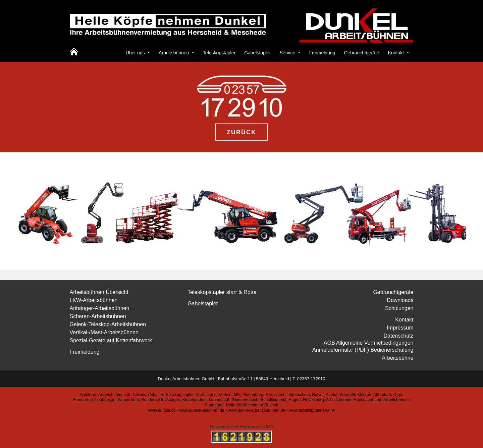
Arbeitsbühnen (174, 53)
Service (288, 53)
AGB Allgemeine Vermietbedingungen (369, 343)
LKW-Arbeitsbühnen (94, 300)
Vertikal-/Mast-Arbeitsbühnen (104, 332)
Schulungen (399, 308)
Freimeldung (322, 53)
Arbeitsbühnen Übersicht (99, 292)
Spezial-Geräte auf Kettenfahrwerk (111, 340)
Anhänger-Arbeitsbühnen (100, 308)
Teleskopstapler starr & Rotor (222, 292)
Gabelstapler (257, 53)
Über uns (136, 53)
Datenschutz (399, 336)
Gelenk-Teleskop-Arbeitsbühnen (108, 324)
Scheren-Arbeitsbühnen (98, 316)
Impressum (400, 328)
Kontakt (397, 53)
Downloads (400, 300)
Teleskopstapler (219, 53)
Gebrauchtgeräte (361, 53)
